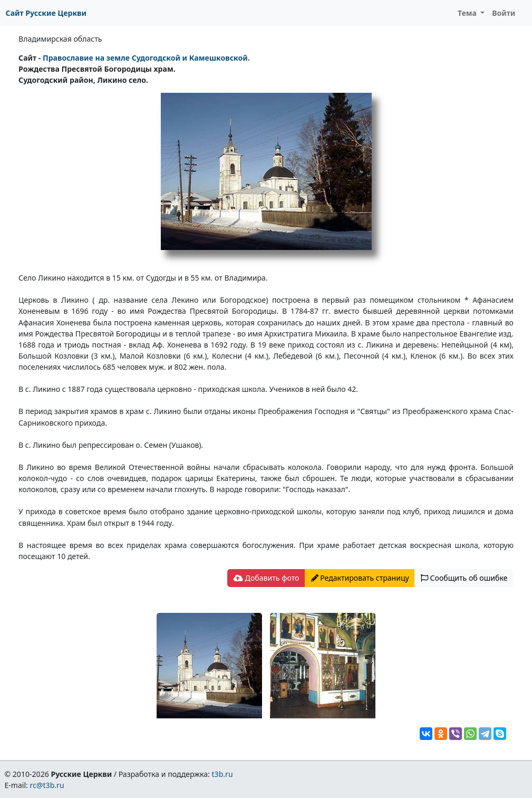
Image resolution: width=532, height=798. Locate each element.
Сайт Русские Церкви (46, 13)
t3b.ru (223, 774)
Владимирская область (60, 39)
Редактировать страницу (360, 578)
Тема (468, 13)
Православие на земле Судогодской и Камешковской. (146, 58)
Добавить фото (266, 578)
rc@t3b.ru (47, 785)
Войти (504, 13)
